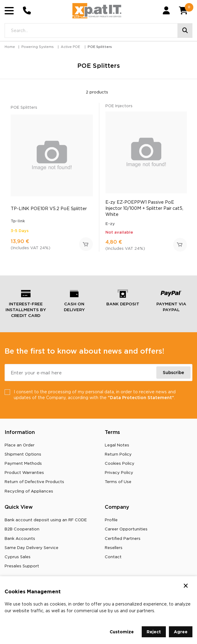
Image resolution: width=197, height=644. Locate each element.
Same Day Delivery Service (31, 548)
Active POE (70, 47)
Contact (113, 557)
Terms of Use (118, 482)
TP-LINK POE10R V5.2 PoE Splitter (49, 208)
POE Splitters (100, 47)
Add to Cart (86, 244)
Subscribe (173, 372)
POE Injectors (119, 106)
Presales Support (22, 566)
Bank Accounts (20, 538)
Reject (154, 632)
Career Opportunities (126, 529)
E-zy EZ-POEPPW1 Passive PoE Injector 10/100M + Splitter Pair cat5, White (144, 208)
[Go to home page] (97, 11)
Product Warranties (24, 472)
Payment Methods (23, 463)
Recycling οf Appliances (29, 491)
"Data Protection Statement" (141, 397)
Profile (111, 520)
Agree (181, 632)
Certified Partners (123, 538)
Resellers (114, 548)
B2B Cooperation (22, 529)
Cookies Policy (120, 463)
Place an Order (20, 445)
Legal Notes (117, 445)
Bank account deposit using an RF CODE (46, 520)
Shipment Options (23, 454)
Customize (122, 632)
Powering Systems (38, 47)
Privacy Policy (119, 472)
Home (10, 47)
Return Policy (118, 454)
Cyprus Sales (18, 557)
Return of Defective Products (34, 482)
